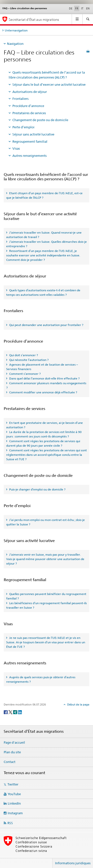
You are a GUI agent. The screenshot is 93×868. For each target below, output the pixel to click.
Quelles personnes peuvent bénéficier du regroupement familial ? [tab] (46, 596)
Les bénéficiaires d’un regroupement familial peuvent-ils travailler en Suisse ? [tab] (46, 605)
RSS (10, 823)
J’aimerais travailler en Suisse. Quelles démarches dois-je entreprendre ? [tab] (46, 244)
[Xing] (15, 712)
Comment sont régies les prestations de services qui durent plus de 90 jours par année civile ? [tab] (43, 443)
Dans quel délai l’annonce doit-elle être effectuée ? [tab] (44, 378)
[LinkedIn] (20, 712)
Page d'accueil (14, 742)
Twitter (13, 784)
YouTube (14, 794)
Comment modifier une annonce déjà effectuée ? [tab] (43, 392)
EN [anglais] (88, 8)
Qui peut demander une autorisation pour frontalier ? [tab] (46, 325)
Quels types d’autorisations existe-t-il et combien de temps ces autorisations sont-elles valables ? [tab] (43, 292)
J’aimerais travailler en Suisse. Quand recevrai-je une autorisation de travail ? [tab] (44, 235)
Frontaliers (20, 99)
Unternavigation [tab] (16, 30)
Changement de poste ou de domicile (40, 120)
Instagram (15, 813)
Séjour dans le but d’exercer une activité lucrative (49, 84)
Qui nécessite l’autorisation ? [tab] (29, 360)
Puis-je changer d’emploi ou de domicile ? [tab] (37, 489)
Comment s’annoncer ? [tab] (25, 374)
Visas (16, 148)
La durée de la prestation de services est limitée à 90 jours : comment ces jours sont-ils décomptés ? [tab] (44, 434)
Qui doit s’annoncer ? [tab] (23, 355)
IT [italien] (82, 8)
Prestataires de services (29, 113)
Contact (10, 762)
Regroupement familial (30, 141)
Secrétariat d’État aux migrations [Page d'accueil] (34, 19)
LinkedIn (14, 803)
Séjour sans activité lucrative (33, 134)
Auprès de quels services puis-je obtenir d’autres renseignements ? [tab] (41, 679)
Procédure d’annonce (28, 106)
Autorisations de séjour (30, 92)
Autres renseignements (30, 156)
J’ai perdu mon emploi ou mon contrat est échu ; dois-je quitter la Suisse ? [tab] (46, 522)
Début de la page (78, 705)
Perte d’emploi (23, 127)
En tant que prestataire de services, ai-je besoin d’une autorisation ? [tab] (45, 425)
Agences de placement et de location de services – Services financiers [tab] (42, 367)
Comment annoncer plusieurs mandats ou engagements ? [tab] (46, 385)
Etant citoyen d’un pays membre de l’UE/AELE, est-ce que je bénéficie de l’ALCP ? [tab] (44, 195)
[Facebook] (6, 712)
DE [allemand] (71, 8)
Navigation (15, 44)
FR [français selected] (77, 8)
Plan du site (12, 752)
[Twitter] (11, 712)
